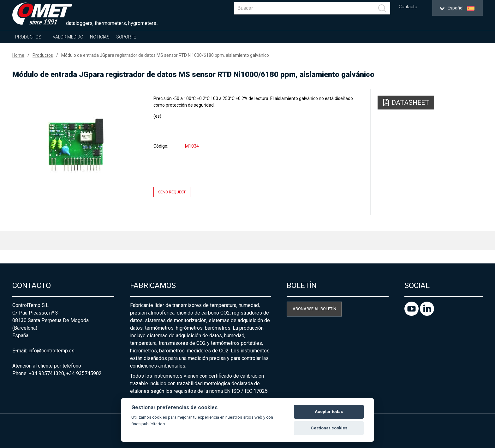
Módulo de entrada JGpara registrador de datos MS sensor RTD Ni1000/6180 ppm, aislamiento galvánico (165, 55)
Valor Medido (68, 37)
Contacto (408, 7)
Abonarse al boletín (314, 309)
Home (18, 55)
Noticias (100, 37)
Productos (28, 37)
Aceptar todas (329, 412)
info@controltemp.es (51, 351)
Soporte (126, 37)
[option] (76, 144)
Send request (172, 192)
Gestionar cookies (329, 428)
